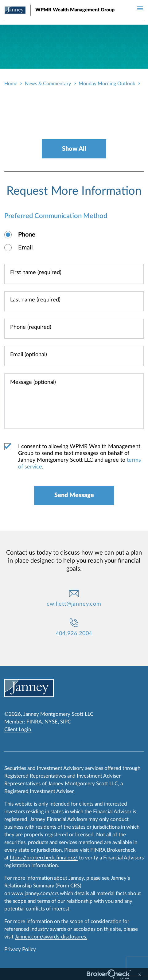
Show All (74, 149)
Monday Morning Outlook (107, 84)
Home (11, 84)
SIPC (66, 722)
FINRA (34, 722)
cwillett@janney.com (74, 604)
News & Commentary (48, 84)
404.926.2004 (74, 634)
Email (25, 248)
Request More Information (74, 191)
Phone (27, 235)
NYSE (51, 722)
